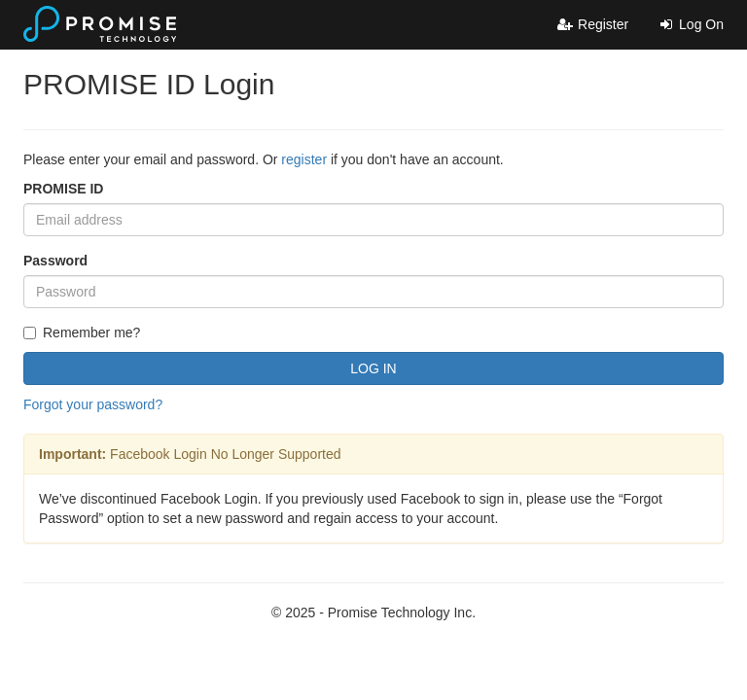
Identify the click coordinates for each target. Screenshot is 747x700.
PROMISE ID (63, 189)
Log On (691, 24)
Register (592, 24)
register (304, 159)
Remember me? (82, 332)
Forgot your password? (93, 404)
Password (55, 261)
